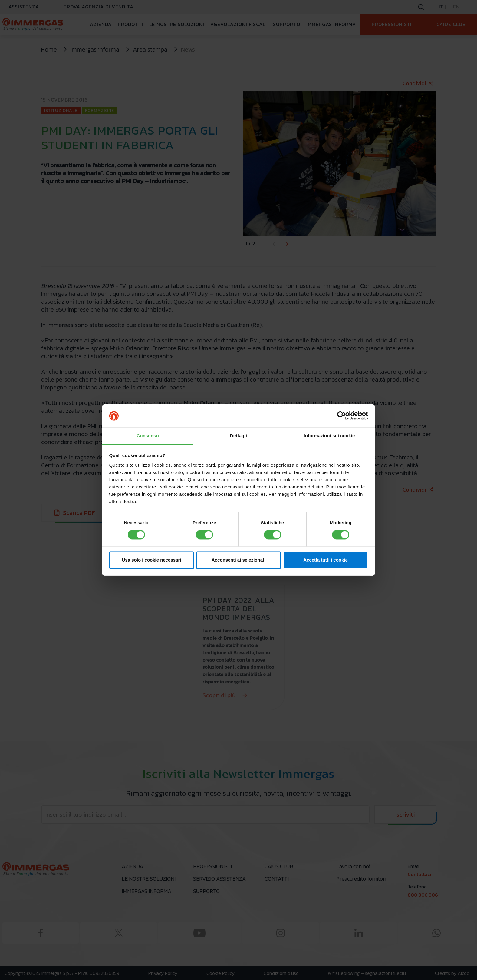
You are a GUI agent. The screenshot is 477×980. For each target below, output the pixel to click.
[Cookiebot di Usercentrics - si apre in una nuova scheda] (342, 416)
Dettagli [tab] (238, 436)
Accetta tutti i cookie (326, 560)
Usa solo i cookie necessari (152, 560)
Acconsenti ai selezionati (238, 560)
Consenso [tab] (148, 436)
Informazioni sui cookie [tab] (329, 436)
